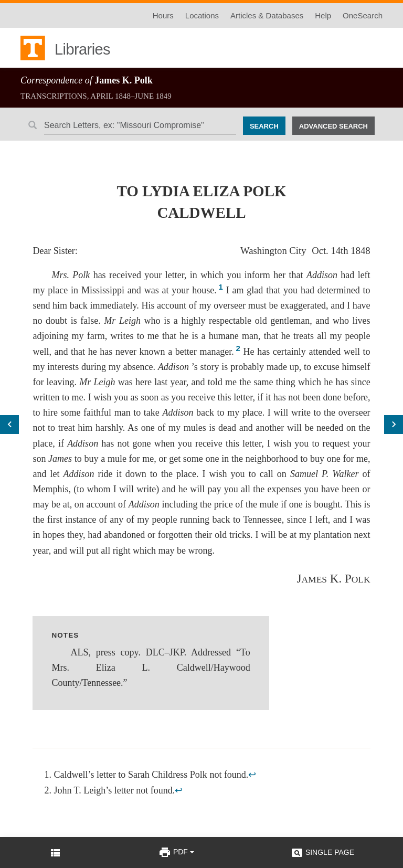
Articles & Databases (267, 15)
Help (323, 15)
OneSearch (363, 15)
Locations (202, 15)
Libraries (82, 49)
